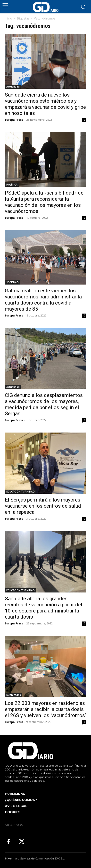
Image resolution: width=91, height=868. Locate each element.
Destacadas (14, 695)
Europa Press (14, 120)
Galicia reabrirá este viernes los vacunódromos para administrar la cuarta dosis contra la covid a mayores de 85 (43, 300)
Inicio (8, 18)
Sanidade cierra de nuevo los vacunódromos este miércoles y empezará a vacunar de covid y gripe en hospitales (45, 104)
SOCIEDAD (12, 282)
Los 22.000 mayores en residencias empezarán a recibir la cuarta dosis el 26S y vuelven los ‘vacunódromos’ (45, 709)
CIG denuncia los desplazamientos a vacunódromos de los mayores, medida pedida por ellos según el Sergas (44, 404)
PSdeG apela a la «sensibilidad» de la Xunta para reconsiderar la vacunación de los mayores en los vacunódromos (44, 202)
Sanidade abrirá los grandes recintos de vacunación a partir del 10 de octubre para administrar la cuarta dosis (44, 608)
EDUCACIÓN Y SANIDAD (21, 492)
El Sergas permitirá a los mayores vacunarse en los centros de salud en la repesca (43, 506)
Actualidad (13, 87)
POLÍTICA (12, 185)
